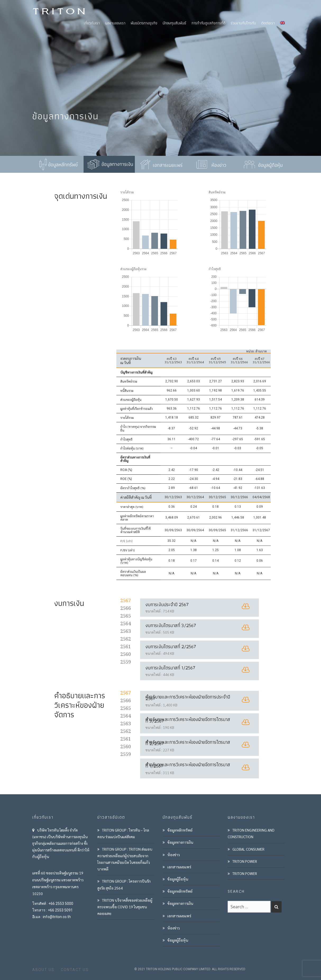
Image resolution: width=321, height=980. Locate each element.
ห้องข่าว (174, 855)
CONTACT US (75, 970)
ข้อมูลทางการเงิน (180, 842)
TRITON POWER (245, 861)
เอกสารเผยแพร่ (179, 867)
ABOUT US (43, 970)
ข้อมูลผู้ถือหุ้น (178, 879)
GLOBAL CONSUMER (248, 849)
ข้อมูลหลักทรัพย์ (180, 830)
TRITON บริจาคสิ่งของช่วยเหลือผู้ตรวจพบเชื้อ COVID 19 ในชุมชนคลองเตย (125, 907)
